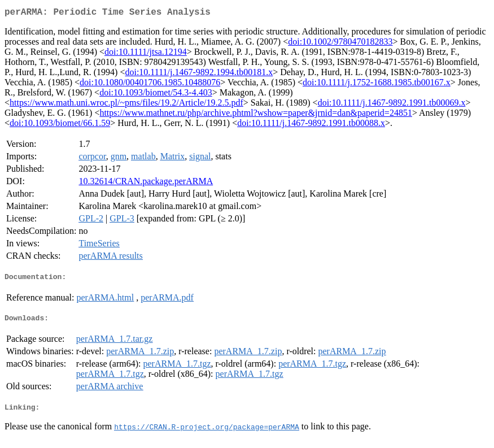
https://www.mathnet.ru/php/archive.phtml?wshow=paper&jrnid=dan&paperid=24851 (255, 115)
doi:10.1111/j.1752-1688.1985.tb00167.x (377, 84)
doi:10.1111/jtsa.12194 (146, 54)
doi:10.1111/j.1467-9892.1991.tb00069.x (392, 105)
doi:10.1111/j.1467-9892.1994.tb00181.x (199, 74)
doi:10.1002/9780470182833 (340, 44)
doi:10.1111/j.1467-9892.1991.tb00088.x (311, 125)
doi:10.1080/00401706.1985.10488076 (150, 84)
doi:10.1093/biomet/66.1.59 (60, 125)
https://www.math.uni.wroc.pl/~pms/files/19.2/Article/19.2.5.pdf (126, 105)
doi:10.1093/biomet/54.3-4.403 (156, 95)
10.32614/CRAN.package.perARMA (146, 183)
